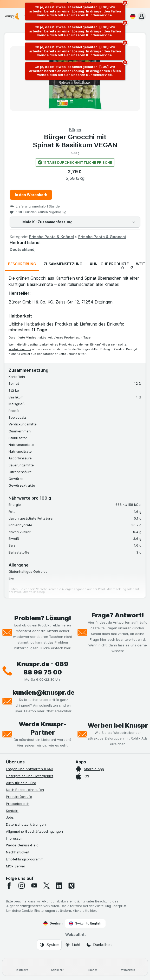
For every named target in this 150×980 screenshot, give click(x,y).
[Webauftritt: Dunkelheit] (99, 945)
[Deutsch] (132, 16)
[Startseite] (22, 967)
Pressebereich (18, 804)
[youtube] (34, 886)
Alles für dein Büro (21, 783)
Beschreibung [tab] (22, 264)
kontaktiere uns (20, 349)
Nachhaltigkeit (18, 852)
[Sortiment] (57, 967)
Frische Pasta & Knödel (51, 237)
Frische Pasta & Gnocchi (102, 237)
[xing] (71, 886)
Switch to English (85, 923)
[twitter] (47, 886)
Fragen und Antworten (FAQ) (29, 769)
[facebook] (9, 886)
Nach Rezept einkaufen (25, 790)
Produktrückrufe (19, 797)
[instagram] (22, 886)
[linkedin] (59, 886)
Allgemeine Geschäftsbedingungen (34, 831)
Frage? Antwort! (118, 615)
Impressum (15, 838)
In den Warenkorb (31, 195)
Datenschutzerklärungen (26, 824)
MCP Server (16, 866)
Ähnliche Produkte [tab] (109, 264)
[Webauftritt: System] (49, 945)
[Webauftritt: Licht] (73, 945)
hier (93, 911)
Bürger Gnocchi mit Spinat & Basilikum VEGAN (75, 141)
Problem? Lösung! (43, 618)
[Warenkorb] (128, 967)
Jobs (10, 817)
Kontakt (12, 811)
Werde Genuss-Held (22, 845)
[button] (142, 16)
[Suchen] (93, 967)
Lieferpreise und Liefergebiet (30, 776)
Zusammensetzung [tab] (63, 264)
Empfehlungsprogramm (25, 859)
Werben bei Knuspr (118, 725)
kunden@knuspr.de (44, 692)
